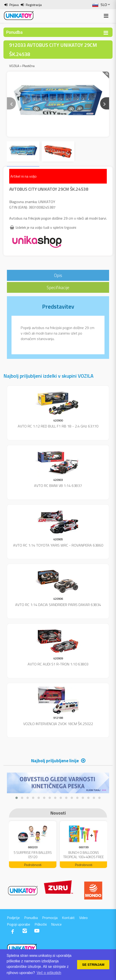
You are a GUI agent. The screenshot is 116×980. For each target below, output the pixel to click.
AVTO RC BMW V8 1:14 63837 (58, 486)
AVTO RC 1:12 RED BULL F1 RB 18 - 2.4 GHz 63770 (58, 426)
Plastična (28, 66)
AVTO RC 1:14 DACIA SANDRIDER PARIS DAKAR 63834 (58, 605)
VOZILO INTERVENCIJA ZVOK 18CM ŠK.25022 (58, 724)
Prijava (14, 5)
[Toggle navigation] (106, 33)
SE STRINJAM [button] (93, 965)
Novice (56, 924)
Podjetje (13, 918)
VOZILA (14, 66)
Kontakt (68, 918)
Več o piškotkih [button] (49, 973)
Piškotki (41, 924)
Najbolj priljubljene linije (55, 761)
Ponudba (31, 918)
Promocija (50, 918)
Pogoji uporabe (19, 924)
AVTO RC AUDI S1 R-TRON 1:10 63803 (58, 664)
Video (83, 918)
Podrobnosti (33, 865)
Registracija (34, 5)
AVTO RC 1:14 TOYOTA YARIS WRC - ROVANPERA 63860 (58, 545)
